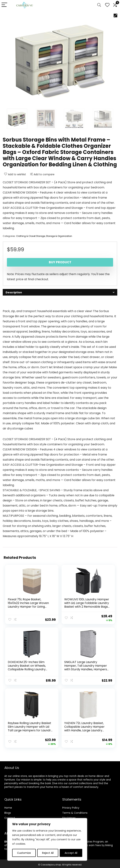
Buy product (60, 262)
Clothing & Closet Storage (31, 236)
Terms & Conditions (75, 811)
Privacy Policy (71, 806)
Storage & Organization (59, 236)
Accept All (71, 853)
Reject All (48, 853)
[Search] (99, 5)
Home (8, 806)
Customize (24, 853)
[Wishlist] (107, 5)
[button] (115, 15)
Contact (10, 816)
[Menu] (4, 5)
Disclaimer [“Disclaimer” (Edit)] (69, 816)
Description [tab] (14, 292)
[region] (47, 839)
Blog (7, 811)
